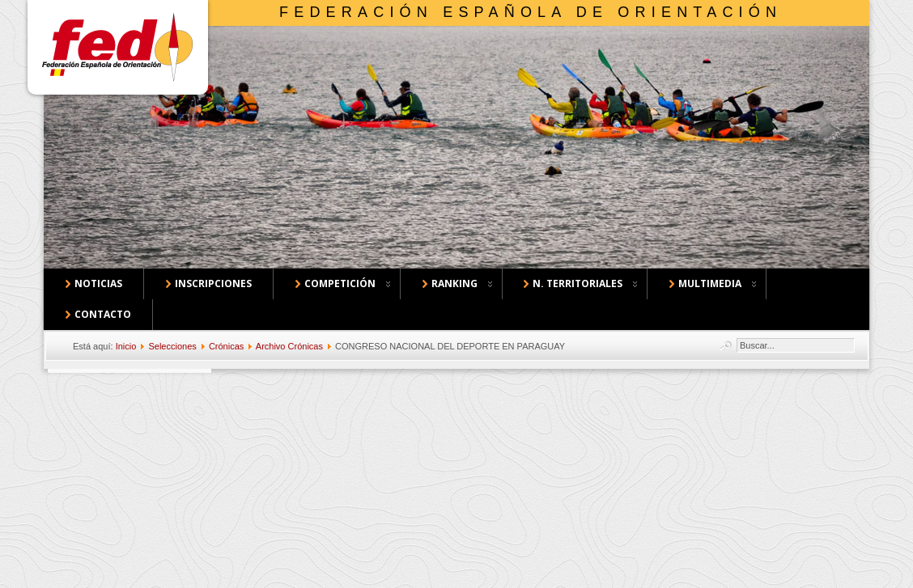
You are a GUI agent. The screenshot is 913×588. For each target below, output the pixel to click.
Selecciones (172, 346)
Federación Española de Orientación (531, 12)
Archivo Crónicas (289, 346)
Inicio (126, 346)
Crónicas (226, 346)
